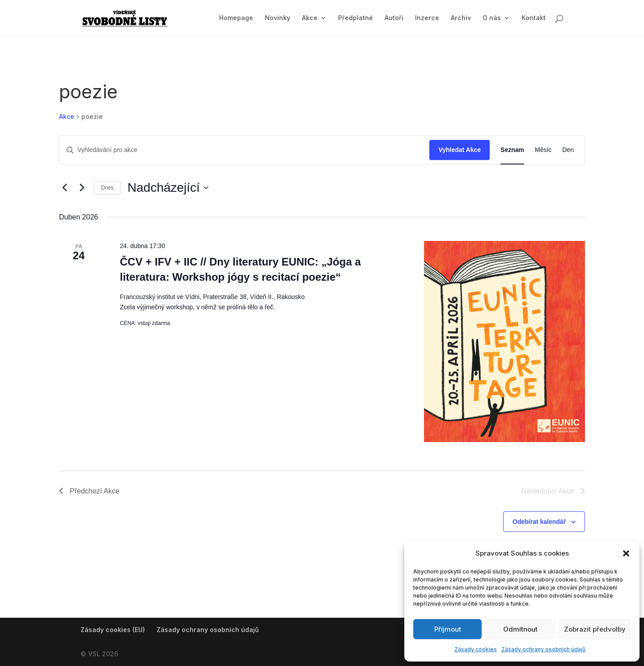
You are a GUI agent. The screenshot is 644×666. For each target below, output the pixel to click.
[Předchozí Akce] (64, 188)
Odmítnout (520, 629)
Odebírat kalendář (539, 522)
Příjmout (448, 629)
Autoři (394, 18)
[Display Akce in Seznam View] (512, 150)
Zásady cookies (476, 649)
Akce (310, 18)
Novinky (278, 18)
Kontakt (534, 18)
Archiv (461, 18)
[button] (626, 553)
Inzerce (427, 18)
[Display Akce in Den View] (568, 150)
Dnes (107, 188)
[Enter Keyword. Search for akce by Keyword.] (244, 150)
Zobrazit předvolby (595, 629)
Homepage (236, 18)
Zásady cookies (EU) (113, 630)
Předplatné (356, 18)
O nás (492, 18)
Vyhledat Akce (460, 150)
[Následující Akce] (82, 188)
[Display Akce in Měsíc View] (543, 150)
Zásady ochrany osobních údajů (543, 649)
